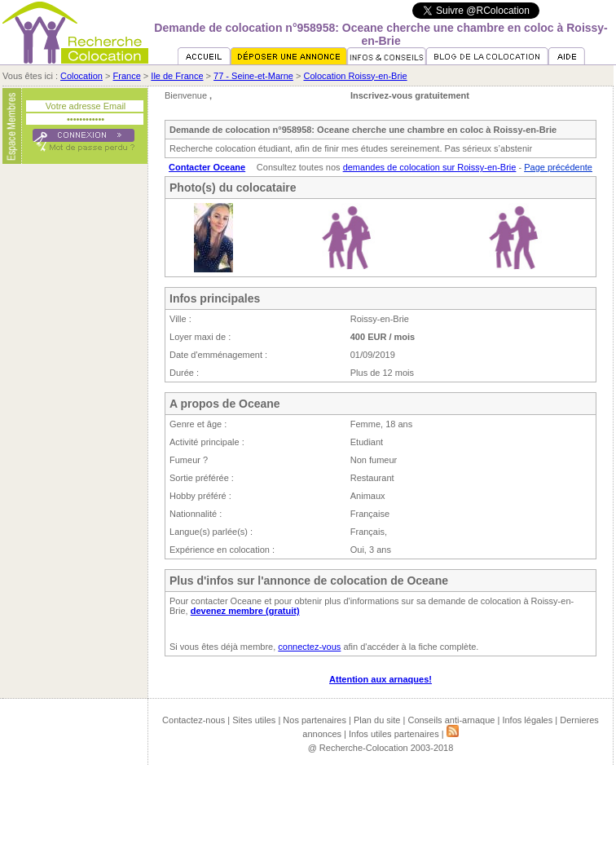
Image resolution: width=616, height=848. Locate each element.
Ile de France (177, 76)
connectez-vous (309, 647)
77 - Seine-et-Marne (253, 76)
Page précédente (558, 167)
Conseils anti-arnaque (451, 720)
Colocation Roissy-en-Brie (355, 76)
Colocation (81, 76)
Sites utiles (254, 720)
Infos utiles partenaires (394, 734)
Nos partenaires (315, 720)
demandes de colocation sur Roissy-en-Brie (430, 167)
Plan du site (377, 720)
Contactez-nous (194, 720)
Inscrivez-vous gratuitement (410, 95)
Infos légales (527, 720)
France (127, 76)
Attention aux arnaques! (381, 679)
